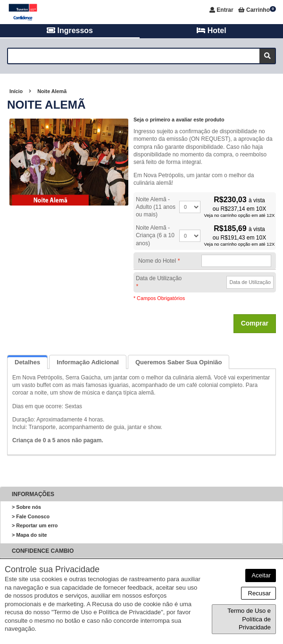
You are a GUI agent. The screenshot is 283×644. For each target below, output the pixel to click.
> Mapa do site (29, 535)
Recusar (258, 593)
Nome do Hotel (159, 261)
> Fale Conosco (31, 516)
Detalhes (27, 362)
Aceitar (261, 575)
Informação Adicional (88, 362)
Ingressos (70, 30)
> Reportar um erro (35, 525)
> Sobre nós (26, 507)
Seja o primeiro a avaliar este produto (179, 120)
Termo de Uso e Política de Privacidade (249, 619)
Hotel (211, 30)
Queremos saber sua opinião (179, 362)
